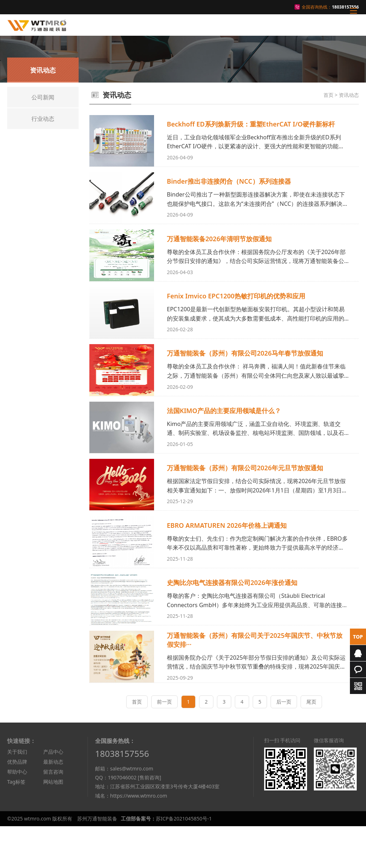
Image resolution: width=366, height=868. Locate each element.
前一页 (164, 743)
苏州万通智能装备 (97, 860)
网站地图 (53, 823)
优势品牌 (17, 803)
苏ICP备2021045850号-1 (184, 860)
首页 (328, 95)
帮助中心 (17, 813)
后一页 (284, 743)
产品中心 (53, 793)
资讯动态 (349, 95)
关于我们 (17, 793)
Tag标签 (16, 823)
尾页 (311, 743)
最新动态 (53, 803)
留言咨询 (53, 813)
